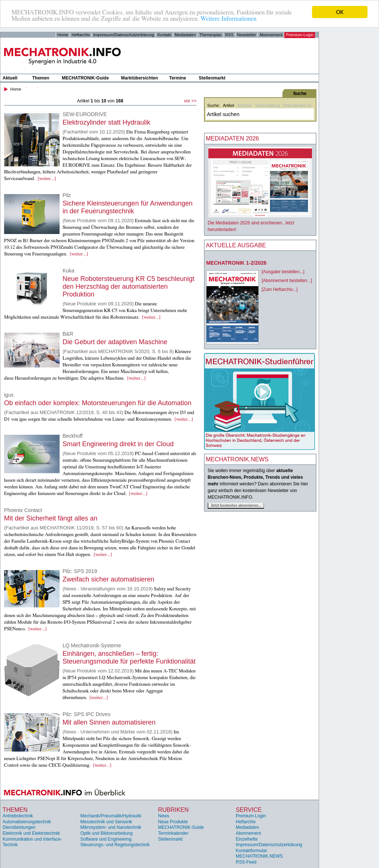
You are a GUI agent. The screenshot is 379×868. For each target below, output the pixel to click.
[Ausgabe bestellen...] (283, 272)
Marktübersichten (140, 78)
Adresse (245, 105)
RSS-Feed (246, 862)
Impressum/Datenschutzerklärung (124, 35)
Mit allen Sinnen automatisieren (109, 722)
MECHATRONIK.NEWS (259, 856)
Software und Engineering (106, 839)
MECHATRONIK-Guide (85, 78)
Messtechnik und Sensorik (106, 822)
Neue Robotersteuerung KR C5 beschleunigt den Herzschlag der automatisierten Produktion (128, 286)
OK (340, 12)
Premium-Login (300, 35)
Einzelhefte (247, 839)
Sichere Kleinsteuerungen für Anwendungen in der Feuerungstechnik (128, 207)
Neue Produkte (173, 822)
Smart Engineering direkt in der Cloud (118, 444)
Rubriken (173, 810)
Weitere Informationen (229, 19)
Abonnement (271, 35)
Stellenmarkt (212, 78)
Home (63, 35)
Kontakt (164, 35)
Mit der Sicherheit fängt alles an (51, 518)
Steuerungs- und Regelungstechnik (115, 845)
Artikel (229, 105)
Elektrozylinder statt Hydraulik (106, 122)
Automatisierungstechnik (27, 822)
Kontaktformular (251, 851)
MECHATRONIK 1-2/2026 (236, 263)
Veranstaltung (267, 105)
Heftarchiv (81, 35)
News (164, 816)
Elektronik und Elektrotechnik (31, 833)
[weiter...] (47, 179)
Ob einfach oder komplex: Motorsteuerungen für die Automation (98, 403)
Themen (41, 78)
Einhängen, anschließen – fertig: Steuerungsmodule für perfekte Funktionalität (129, 657)
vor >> (190, 101)
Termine (178, 78)
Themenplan (210, 35)
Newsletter (246, 35)
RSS (229, 35)
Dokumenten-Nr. (298, 105)
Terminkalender (173, 833)
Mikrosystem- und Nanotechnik (111, 827)
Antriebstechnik (18, 816)
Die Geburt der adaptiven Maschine (115, 342)
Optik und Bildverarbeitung (106, 833)
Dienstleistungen (19, 827)
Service (249, 810)
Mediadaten (185, 35)
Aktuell (10, 78)
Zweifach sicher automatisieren (108, 579)
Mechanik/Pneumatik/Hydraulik (111, 816)
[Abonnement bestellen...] (287, 281)
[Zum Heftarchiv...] (280, 289)
